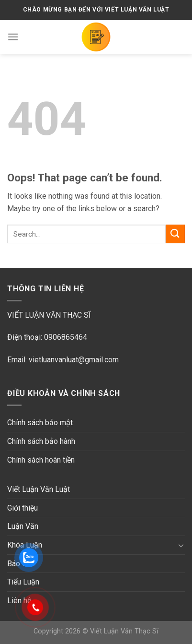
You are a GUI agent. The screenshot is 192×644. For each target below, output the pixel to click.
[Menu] (13, 37)
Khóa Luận (25, 545)
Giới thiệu (23, 508)
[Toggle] (181, 545)
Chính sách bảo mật (40, 423)
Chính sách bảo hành (41, 441)
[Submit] (175, 234)
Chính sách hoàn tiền (41, 460)
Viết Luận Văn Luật (39, 489)
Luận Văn (23, 526)
